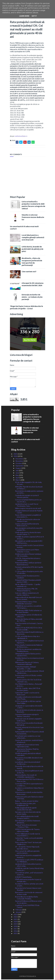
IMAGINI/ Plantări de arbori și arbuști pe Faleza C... (29, 488)
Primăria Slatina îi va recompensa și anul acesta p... (29, 659)
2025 (16, 454)
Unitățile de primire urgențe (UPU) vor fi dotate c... (29, 538)
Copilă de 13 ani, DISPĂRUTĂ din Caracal (27, 907)
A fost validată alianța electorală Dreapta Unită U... (27, 818)
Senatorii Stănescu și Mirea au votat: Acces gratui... (29, 903)
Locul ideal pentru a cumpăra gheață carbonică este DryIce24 (33, 238)
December (20, 459)
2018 (16, 927)
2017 (16, 929)
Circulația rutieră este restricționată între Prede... (28, 698)
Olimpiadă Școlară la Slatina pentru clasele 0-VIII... (28, 655)
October (19, 464)
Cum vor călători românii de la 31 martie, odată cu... (27, 595)
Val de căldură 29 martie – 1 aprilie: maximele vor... (28, 586)
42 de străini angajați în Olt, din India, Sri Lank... (28, 484)
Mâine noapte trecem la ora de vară (28, 509)
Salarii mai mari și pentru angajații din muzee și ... (28, 857)
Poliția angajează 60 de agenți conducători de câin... (26, 809)
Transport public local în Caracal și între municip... (29, 547)
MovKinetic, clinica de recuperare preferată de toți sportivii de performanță (32, 262)
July (17, 471)
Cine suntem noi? (29, 272)
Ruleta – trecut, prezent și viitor (27, 801)
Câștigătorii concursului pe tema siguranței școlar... (27, 746)
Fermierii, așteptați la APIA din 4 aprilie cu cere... (29, 568)
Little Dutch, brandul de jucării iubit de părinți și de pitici (32, 249)
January (19, 913)
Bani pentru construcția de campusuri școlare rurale (29, 894)
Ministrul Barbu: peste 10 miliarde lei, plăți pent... (29, 616)
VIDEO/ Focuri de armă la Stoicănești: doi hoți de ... (29, 725)
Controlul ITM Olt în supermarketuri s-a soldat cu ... (29, 785)
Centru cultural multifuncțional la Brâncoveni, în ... (27, 525)
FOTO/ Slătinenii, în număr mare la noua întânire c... (28, 835)
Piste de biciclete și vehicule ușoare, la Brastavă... (29, 711)
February (19, 910)
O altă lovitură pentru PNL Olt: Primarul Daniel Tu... (26, 590)
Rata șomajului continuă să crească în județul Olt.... (29, 530)
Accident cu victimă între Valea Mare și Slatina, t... (29, 789)
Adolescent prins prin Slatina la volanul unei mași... (29, 798)
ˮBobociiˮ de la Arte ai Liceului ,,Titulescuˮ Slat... (26, 827)
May (17, 476)
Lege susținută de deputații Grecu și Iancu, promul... (28, 599)
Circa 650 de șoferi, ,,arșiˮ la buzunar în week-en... (29, 874)
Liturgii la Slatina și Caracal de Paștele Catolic (29, 512)
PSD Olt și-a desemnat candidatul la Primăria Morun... (28, 651)
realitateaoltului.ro (21, 137)
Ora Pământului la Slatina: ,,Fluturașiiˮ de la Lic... (29, 686)
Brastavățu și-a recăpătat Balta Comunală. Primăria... (26, 898)
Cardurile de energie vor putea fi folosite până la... (27, 497)
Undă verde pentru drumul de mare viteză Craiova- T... (28, 534)
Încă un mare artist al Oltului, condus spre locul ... (29, 677)
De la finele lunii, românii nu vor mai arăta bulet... (28, 738)
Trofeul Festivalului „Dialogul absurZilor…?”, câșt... (26, 668)
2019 (16, 924)
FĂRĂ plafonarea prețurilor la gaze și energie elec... (28, 881)
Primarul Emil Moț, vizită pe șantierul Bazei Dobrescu (28, 564)
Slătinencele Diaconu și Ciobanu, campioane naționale (27, 664)
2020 (16, 922)
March (18, 480)
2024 (16, 457)
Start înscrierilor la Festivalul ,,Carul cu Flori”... (29, 625)
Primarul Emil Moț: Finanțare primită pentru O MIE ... (28, 582)
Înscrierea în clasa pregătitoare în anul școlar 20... (29, 772)
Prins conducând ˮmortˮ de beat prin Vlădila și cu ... (28, 844)
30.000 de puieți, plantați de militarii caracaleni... (28, 755)
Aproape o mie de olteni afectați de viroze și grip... (28, 814)
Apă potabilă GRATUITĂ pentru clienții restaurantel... (29, 733)
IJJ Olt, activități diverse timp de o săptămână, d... (27, 638)
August (19, 469)
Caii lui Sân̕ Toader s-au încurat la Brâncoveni (27, 694)
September (20, 466)
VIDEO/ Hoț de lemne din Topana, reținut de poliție (27, 831)
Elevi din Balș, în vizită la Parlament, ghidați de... (28, 822)
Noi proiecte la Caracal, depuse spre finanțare (28, 890)
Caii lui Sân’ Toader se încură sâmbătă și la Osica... (29, 839)
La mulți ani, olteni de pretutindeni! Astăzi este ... (28, 764)
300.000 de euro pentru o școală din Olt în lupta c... (28, 608)
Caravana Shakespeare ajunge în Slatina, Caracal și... (27, 716)
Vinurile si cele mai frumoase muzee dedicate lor (33, 218)
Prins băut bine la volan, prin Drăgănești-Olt (25, 805)
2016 (16, 932)
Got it (34, 16)
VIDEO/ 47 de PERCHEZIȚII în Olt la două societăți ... (29, 629)
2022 (16, 917)
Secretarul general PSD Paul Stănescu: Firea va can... (29, 781)
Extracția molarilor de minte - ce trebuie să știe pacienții (32, 298)
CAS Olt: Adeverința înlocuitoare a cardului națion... (28, 560)
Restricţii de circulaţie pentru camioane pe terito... (29, 492)
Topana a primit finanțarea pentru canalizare (27, 577)
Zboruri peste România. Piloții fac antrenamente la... (27, 750)
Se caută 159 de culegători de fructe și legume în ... (29, 642)
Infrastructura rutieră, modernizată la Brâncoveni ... (29, 794)
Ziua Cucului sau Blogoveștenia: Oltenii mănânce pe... (29, 673)
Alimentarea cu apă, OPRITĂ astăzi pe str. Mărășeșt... (29, 861)
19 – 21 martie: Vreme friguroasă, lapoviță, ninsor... (27, 848)
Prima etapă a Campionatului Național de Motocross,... (29, 647)
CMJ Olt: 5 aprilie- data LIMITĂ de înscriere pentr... (28, 690)
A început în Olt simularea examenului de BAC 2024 (33, 285)
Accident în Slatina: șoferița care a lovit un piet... (29, 885)
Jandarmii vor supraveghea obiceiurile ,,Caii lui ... (29, 707)
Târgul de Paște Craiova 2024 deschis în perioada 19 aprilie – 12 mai (26, 308)
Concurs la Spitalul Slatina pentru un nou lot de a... (28, 501)
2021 (16, 920)
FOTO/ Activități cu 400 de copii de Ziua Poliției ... (28, 703)
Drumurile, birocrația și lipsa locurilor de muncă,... (29, 768)
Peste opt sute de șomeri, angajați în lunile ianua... (28, 720)
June (18, 473)
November (20, 462)
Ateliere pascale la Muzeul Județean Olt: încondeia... (28, 556)
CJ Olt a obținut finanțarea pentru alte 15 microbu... (29, 573)
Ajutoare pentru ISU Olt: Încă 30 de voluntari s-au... (28, 681)
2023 (16, 915)
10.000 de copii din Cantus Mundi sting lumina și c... (29, 870)
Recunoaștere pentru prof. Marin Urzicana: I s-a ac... (27, 551)
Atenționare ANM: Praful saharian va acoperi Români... (28, 612)
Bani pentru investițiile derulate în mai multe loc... (29, 759)
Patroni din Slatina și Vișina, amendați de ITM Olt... (29, 620)
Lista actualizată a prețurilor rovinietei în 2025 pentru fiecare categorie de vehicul (33, 206)
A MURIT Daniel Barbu (23, 878)
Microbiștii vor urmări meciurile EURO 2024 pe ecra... (29, 543)
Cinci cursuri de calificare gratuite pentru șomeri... (27, 853)
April (17, 478)
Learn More (24, 16)
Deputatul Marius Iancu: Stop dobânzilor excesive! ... (26, 603)
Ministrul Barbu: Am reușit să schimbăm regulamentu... (26, 777)
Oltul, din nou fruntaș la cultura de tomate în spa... (28, 521)
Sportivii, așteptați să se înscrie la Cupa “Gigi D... (29, 729)
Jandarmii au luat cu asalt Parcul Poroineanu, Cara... (27, 506)
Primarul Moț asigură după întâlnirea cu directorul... (29, 634)
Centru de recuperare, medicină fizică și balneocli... (29, 742)
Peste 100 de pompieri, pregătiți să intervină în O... (28, 517)
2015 (16, 934)
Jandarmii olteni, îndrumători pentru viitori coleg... (28, 866)
